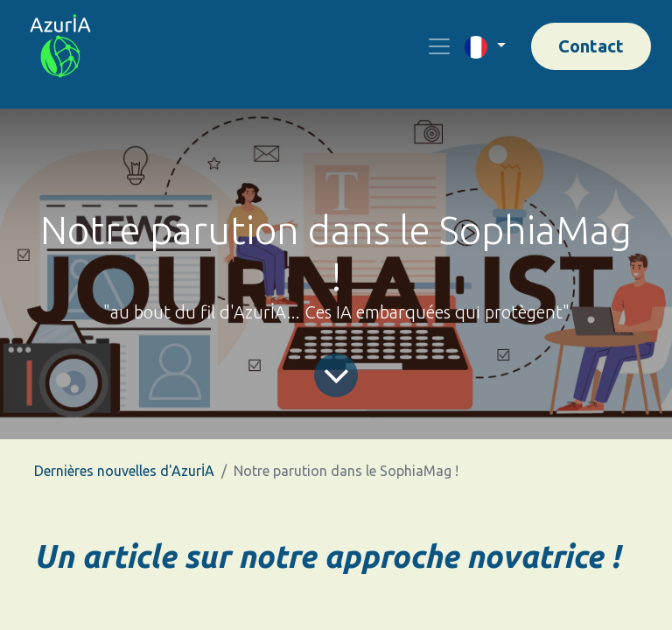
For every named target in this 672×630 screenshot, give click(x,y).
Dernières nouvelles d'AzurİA (124, 471)
